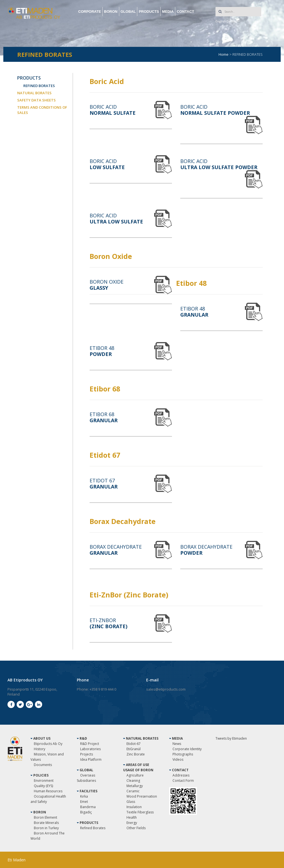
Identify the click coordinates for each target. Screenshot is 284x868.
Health (132, 817)
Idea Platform (91, 759)
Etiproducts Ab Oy (48, 744)
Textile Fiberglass (140, 812)
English (221, 21)
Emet (84, 802)
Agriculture (135, 775)
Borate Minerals (46, 823)
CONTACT (185, 12)
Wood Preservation (142, 796)
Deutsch (233, 21)
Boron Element (45, 817)
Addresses (181, 775)
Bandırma (88, 807)
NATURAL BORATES (34, 93)
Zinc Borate (136, 754)
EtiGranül (134, 749)
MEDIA (168, 12)
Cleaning (133, 781)
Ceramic (133, 791)
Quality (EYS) (43, 786)
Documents (43, 765)
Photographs (183, 754)
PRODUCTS (149, 12)
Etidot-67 (134, 744)
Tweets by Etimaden (231, 738)
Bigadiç (86, 812)
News (177, 744)
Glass (131, 802)
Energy (132, 823)
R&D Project (90, 744)
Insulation (134, 807)
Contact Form (183, 781)
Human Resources (48, 791)
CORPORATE (90, 12)
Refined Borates (93, 828)
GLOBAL (128, 12)
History (40, 749)
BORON (111, 12)
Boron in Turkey (46, 828)
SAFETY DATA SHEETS (36, 100)
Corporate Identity (187, 749)
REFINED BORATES (39, 86)
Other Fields (136, 828)
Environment (44, 781)
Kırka (84, 796)
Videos (178, 759)
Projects (87, 754)
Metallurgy (135, 786)
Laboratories (90, 749)
